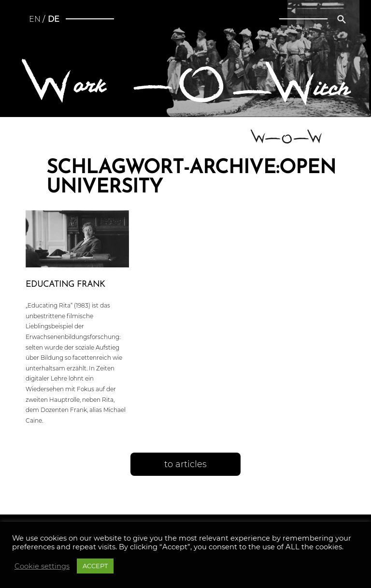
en (35, 19)
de (54, 19)
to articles (185, 464)
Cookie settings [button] (42, 566)
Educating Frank (65, 285)
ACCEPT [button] (95, 566)
